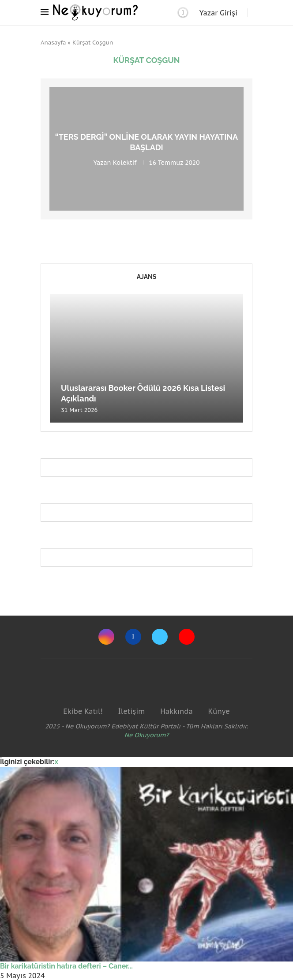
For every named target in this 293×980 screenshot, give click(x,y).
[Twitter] (160, 637)
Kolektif (125, 162)
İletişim (131, 711)
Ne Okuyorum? (147, 735)
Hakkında (177, 711)
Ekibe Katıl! (83, 711)
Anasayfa (53, 43)
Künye (219, 711)
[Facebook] (133, 637)
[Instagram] (106, 637)
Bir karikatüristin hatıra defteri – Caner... (66, 966)
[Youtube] (187, 637)
